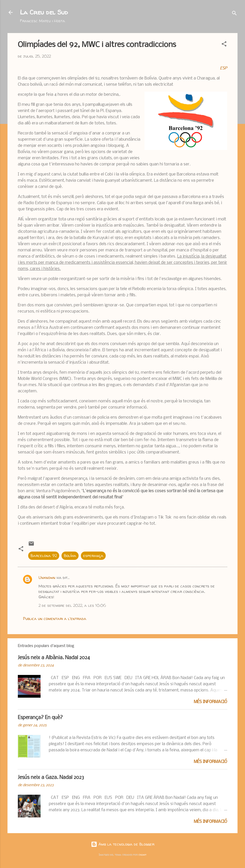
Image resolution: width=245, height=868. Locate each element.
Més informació (210, 702)
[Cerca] (234, 14)
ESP (224, 68)
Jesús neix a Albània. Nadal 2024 (54, 658)
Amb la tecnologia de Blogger (123, 844)
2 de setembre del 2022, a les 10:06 (72, 605)
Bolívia (70, 556)
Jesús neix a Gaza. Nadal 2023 (51, 778)
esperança (93, 556)
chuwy (142, 855)
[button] (224, 45)
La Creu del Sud (44, 12)
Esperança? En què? (40, 718)
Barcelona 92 (44, 556)
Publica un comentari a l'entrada (55, 619)
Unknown (47, 578)
